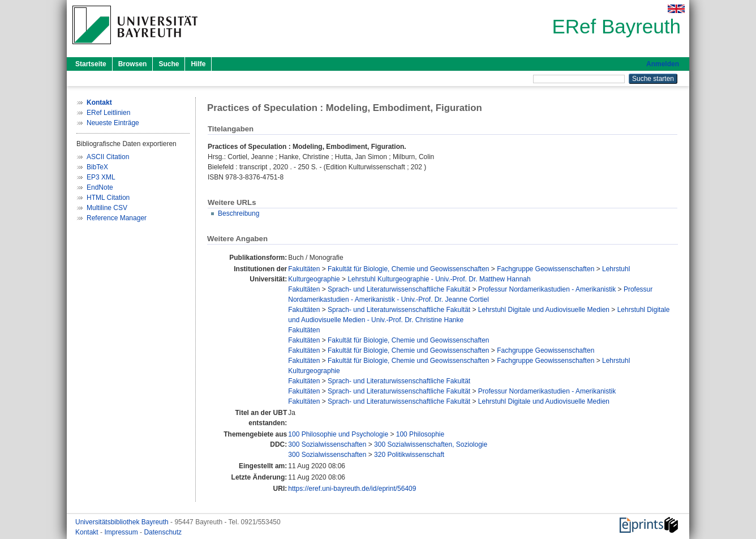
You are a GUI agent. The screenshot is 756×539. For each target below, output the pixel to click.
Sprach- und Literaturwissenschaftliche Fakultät (399, 289)
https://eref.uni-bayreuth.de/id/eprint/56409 (352, 489)
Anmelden (663, 64)
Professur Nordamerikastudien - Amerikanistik (547, 289)
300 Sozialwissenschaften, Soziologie (431, 444)
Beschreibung (239, 213)
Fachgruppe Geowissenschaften (545, 269)
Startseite (91, 64)
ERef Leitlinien (108, 113)
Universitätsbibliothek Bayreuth (123, 522)
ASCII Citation (108, 157)
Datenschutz (163, 532)
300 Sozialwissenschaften (327, 444)
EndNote (100, 187)
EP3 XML (101, 177)
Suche (169, 64)
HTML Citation (108, 198)
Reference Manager (117, 218)
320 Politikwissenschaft (409, 455)
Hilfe (198, 64)
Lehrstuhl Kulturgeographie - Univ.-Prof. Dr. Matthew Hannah (439, 279)
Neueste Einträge (113, 123)
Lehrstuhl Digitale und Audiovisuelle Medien (544, 310)
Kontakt (88, 532)
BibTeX (97, 167)
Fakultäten (304, 269)
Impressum (122, 532)
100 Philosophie (420, 434)
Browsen (133, 64)
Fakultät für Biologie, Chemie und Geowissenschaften (409, 269)
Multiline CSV (107, 208)
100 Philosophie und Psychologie (338, 434)
